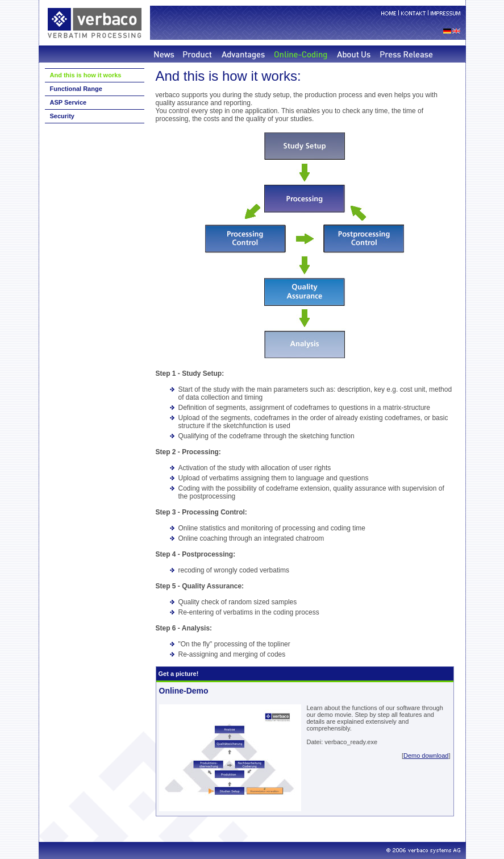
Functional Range (76, 89)
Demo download (426, 756)
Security (62, 116)
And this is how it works (86, 75)
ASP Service (68, 102)
